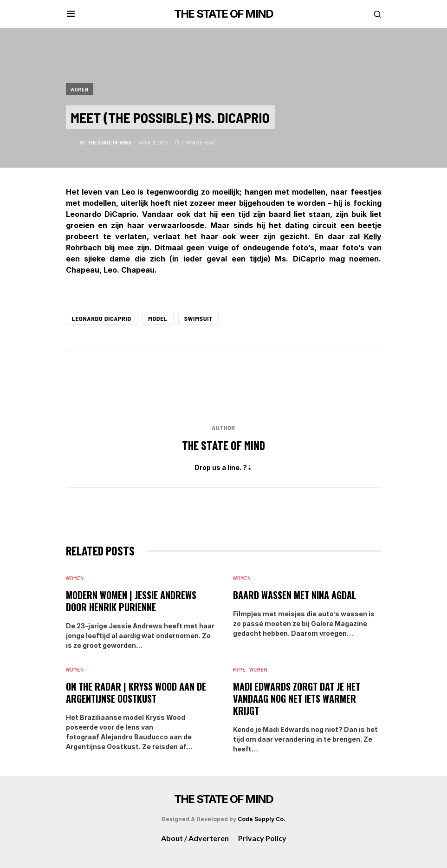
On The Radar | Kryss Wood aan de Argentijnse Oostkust (136, 692)
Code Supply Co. (262, 819)
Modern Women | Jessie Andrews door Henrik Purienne (131, 601)
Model (158, 318)
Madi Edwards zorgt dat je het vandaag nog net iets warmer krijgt (297, 698)
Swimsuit (199, 318)
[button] (71, 14)
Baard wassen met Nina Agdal (295, 595)
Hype (240, 669)
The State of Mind (223, 445)
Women (80, 89)
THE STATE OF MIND (223, 14)
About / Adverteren (195, 838)
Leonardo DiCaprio (102, 318)
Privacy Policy (262, 838)
